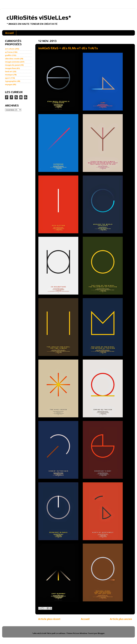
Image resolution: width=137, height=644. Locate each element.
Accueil (9, 33)
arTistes (9, 52)
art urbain (10, 49)
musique (9, 75)
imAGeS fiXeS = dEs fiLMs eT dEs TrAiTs (68, 48)
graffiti (8, 55)
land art (9, 71)
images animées (12, 62)
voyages (9, 84)
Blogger (101, 633)
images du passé (12, 65)
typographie (11, 81)
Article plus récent (49, 619)
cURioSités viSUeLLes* (39, 17)
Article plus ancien (121, 619)
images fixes (11, 68)
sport (7, 78)
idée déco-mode (12, 59)
